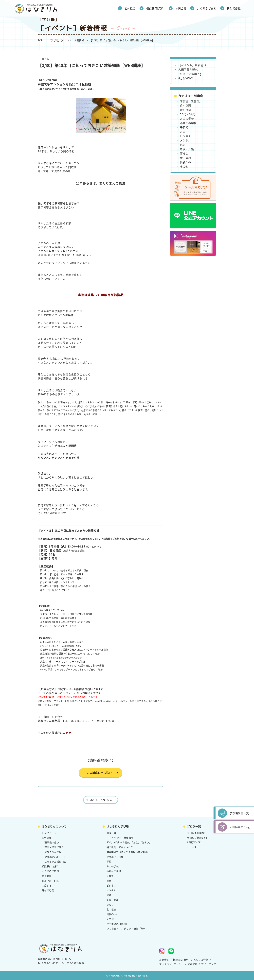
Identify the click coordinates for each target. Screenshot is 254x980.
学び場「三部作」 (191, 101)
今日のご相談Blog (190, 74)
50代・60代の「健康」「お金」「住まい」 (129, 842)
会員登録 (47, 876)
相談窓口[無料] (155, 8)
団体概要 (130, 8)
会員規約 (192, 964)
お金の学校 (187, 119)
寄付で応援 (234, 8)
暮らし (45, 59)
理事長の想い (52, 842)
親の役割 (186, 110)
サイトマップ (209, 964)
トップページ (49, 833)
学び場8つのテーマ (55, 857)
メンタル (186, 140)
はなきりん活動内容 (55, 861)
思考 (183, 145)
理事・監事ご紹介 (54, 847)
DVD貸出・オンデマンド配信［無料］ (127, 928)
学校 (109, 861)
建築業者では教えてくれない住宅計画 (127, 852)
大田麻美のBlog (188, 69)
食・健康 (186, 158)
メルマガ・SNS (50, 881)
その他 (184, 166)
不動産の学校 (188, 123)
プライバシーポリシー (171, 964)
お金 (183, 132)
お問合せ (181, 8)
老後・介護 (187, 149)
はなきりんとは (53, 852)
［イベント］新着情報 (192, 65)
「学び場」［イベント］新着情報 (66, 40)
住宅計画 (186, 105)
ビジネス (186, 136)
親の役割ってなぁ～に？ (120, 847)
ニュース (192, 847)
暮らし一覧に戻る (101, 800)
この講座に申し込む (99, 773)
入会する (47, 885)
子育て (184, 127)
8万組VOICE (186, 78)
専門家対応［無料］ (118, 924)
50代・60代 (187, 114)
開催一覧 (111, 833)
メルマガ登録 (201, 960)
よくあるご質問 (207, 8)
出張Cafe (186, 162)
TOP (40, 40)
